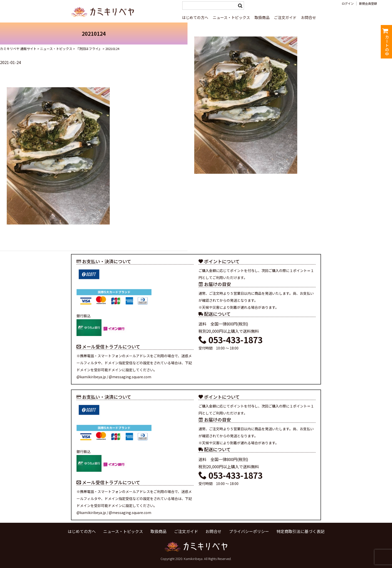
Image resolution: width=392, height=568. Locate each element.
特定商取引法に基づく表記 (300, 531)
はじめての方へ (195, 17)
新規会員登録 (368, 3)
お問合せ (308, 17)
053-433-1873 (230, 340)
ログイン (348, 3)
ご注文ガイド (285, 17)
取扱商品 (262, 17)
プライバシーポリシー (249, 531)
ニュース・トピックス (231, 17)
